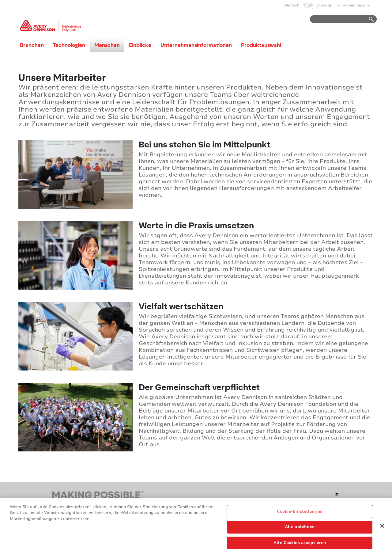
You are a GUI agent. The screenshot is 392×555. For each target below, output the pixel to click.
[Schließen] (382, 528)
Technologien (69, 45)
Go (368, 19)
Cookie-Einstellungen (300, 514)
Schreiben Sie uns (354, 5)
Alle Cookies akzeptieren (300, 545)
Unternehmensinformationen (196, 45)
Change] (323, 5)
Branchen (32, 45)
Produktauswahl (261, 45)
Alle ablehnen (300, 529)
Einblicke (140, 45)
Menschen (107, 45)
